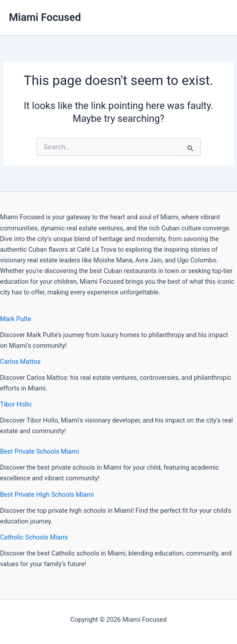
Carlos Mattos (20, 362)
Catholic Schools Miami (34, 537)
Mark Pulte (16, 319)
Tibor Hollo (16, 404)
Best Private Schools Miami (39, 451)
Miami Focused (45, 17)
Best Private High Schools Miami (47, 495)
